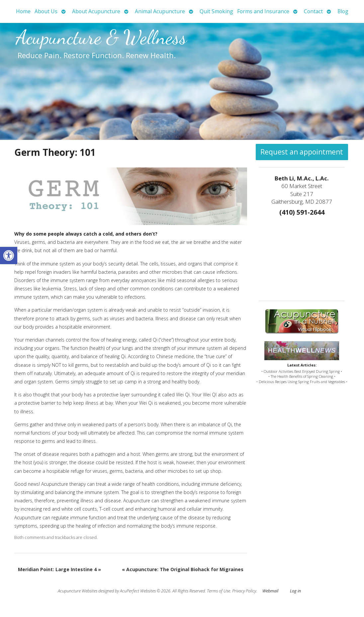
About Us (46, 11)
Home (23, 11)
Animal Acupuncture (160, 11)
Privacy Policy (244, 591)
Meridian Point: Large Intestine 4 (59, 569)
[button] (9, 256)
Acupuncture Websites (78, 591)
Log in (295, 591)
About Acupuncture (96, 11)
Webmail (270, 591)
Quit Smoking (216, 11)
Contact (313, 11)
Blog (343, 11)
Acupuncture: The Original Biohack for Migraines (183, 569)
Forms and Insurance (263, 11)
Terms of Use (219, 591)
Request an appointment (302, 152)
